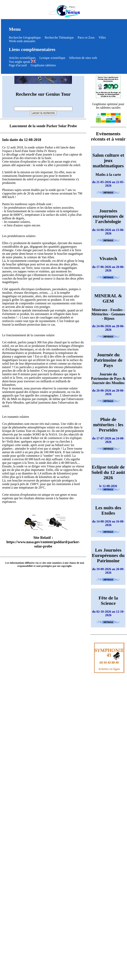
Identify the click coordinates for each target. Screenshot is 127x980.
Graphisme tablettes (43, 65)
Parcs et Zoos (86, 38)
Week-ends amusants (22, 41)
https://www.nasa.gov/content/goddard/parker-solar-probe (43, 544)
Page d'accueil (18, 65)
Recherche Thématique (59, 38)
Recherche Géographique (25, 38)
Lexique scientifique (52, 58)
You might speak (22, 62)
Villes (102, 38)
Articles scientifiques (22, 58)
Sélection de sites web (83, 58)
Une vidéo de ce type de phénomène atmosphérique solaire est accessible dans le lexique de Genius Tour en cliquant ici (42, 427)
